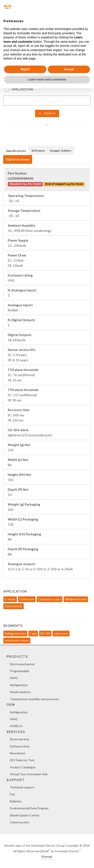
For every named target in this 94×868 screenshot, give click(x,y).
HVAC (14, 678)
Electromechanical (22, 664)
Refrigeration (19, 685)
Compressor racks (50, 599)
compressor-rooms (17, 640)
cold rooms (61, 634)
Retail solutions (20, 692)
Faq (12, 794)
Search (47, 113)
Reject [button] (25, 69)
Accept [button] (69, 69)
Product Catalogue (23, 767)
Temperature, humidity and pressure (34, 699)
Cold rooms (27, 599)
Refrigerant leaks (15, 634)
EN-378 (45, 634)
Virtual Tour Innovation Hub (29, 774)
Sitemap (47, 856)
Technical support (22, 787)
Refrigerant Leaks (76, 599)
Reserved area (20, 739)
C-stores (10, 599)
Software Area (20, 746)
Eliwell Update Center (25, 815)
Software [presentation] (38, 150)
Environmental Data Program (29, 808)
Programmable (20, 671)
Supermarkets (14, 606)
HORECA (16, 726)
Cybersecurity (19, 822)
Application (22, 89)
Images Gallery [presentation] (61, 150)
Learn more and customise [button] (47, 79)
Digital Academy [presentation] (18, 159)
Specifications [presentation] (16, 151)
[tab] (16, 150)
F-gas (33, 634)
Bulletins (16, 801)
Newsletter (18, 753)
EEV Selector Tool (22, 760)
